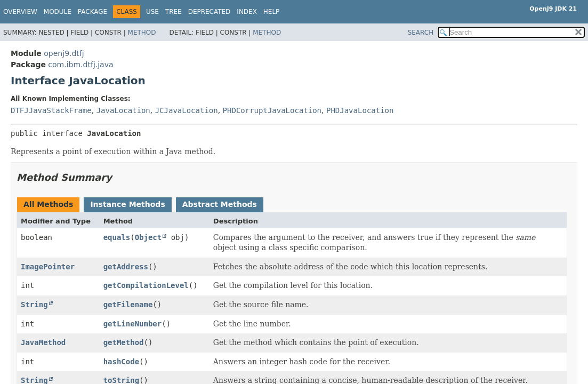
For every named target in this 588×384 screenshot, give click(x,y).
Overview (20, 12)
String (34, 305)
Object (148, 237)
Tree (174, 12)
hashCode (121, 362)
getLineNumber (133, 324)
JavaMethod (43, 342)
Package (92, 12)
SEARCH (421, 33)
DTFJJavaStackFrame (51, 110)
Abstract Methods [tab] (220, 204)
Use (152, 12)
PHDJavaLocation (360, 110)
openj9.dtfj (64, 53)
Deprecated (210, 12)
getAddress (126, 267)
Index (247, 12)
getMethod (124, 342)
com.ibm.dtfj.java (80, 65)
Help (272, 12)
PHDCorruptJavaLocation (272, 110)
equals (117, 237)
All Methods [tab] (48, 204)
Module (58, 12)
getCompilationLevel (146, 285)
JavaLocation (123, 110)
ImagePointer (48, 267)
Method (142, 33)
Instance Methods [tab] (127, 204)
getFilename (128, 305)
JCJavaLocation (187, 110)
